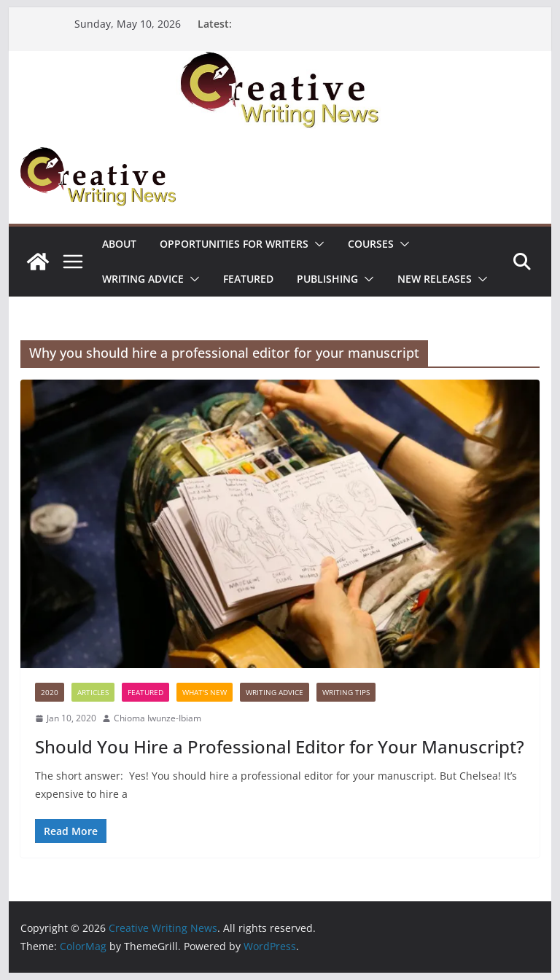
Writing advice (143, 279)
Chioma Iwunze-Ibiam (157, 718)
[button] (316, 244)
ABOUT (119, 244)
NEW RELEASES (435, 279)
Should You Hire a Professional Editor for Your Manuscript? (280, 746)
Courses (371, 244)
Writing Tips (346, 692)
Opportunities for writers (234, 244)
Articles (93, 692)
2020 (50, 692)
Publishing (327, 279)
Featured (248, 279)
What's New (205, 692)
